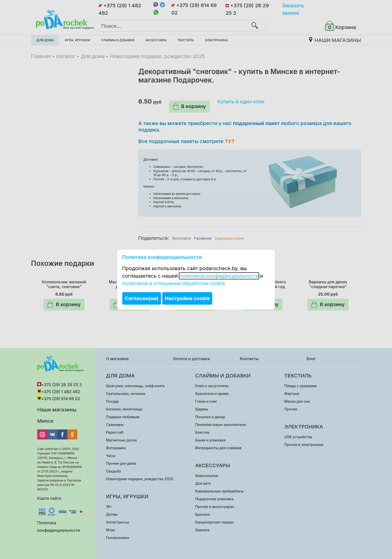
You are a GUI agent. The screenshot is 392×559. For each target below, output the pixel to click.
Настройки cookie (187, 298)
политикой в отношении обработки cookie (174, 283)
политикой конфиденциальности (219, 276)
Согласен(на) (142, 298)
